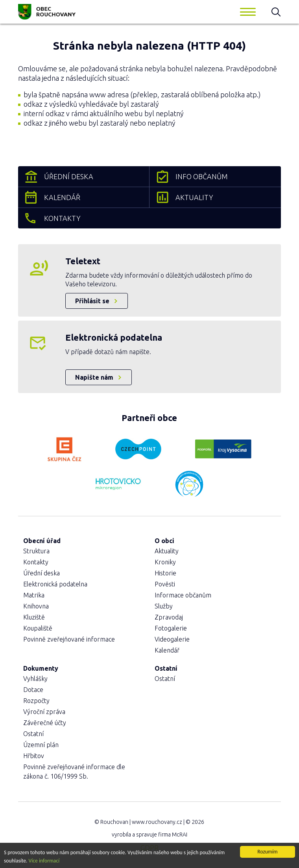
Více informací (44, 861)
